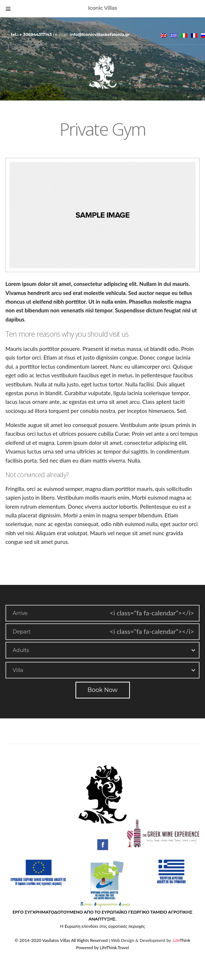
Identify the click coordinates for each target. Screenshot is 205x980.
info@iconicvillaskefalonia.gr (100, 34)
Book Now (102, 690)
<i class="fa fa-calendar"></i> (152, 613)
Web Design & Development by (151, 940)
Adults (21, 650)
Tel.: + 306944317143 (32, 34)
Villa (18, 670)
